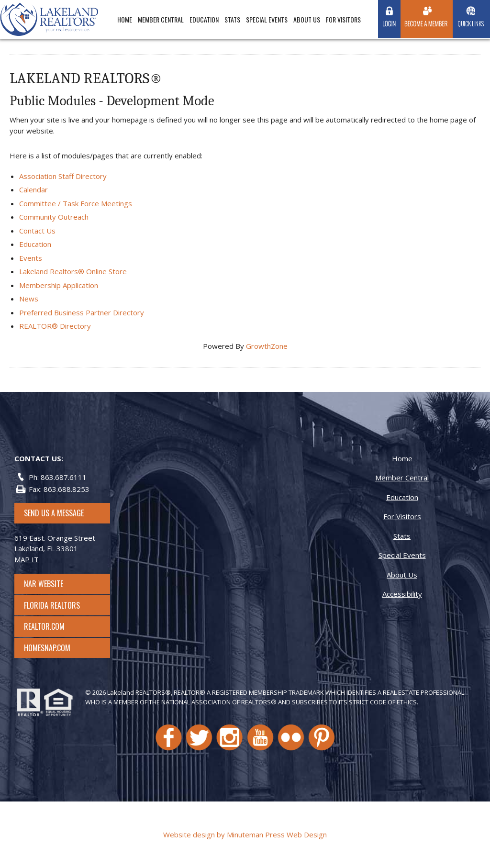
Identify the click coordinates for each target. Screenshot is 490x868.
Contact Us (37, 231)
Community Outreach (54, 217)
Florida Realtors (52, 605)
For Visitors (343, 19)
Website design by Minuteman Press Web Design (245, 835)
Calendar (33, 189)
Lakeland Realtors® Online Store (73, 271)
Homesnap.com (52, 648)
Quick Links (471, 23)
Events (31, 258)
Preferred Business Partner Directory (82, 312)
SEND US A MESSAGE (54, 513)
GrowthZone (267, 346)
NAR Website (52, 584)
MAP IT (27, 559)
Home (125, 19)
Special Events (267, 19)
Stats (232, 19)
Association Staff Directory (63, 176)
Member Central (161, 19)
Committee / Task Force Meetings (76, 203)
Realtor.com (53, 626)
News (29, 299)
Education (204, 19)
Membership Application (59, 285)
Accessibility (402, 594)
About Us (307, 19)
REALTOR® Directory (55, 326)
